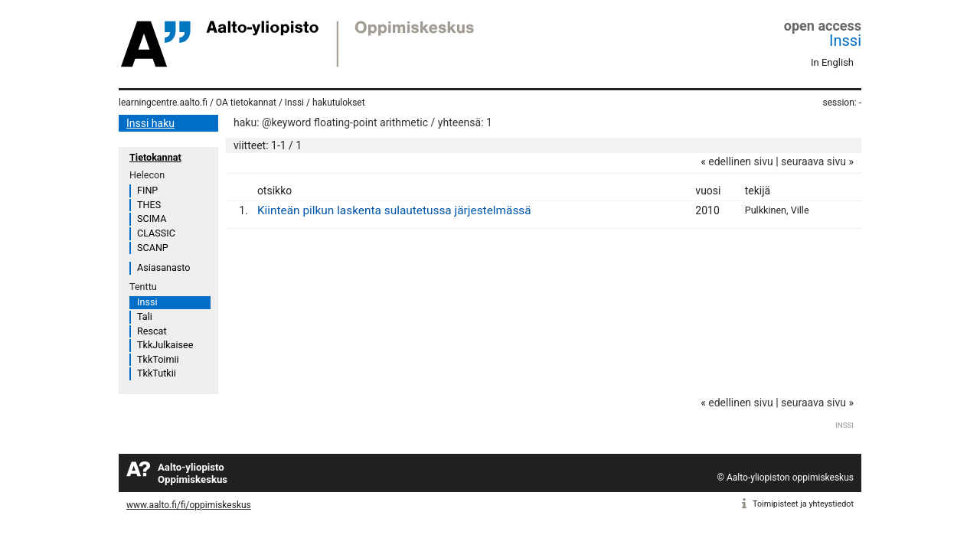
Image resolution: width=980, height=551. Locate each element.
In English (832, 62)
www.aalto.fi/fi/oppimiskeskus (189, 505)
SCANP (153, 248)
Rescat (152, 331)
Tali (145, 316)
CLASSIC (156, 233)
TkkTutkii (157, 373)
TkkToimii (158, 359)
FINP (147, 190)
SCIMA (152, 218)
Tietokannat (155, 157)
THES (149, 205)
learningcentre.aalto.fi (163, 103)
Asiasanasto (163, 267)
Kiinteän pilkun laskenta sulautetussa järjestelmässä (394, 210)
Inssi (845, 41)
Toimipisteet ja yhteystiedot (803, 504)
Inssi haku (150, 123)
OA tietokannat (246, 103)
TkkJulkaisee (165, 345)
